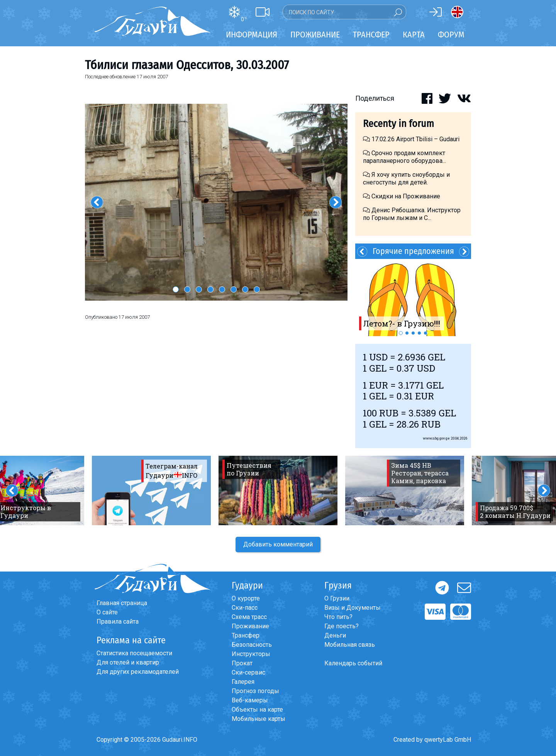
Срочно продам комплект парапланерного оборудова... (404, 157)
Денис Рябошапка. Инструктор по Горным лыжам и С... (412, 214)
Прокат (242, 663)
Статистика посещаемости (134, 653)
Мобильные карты (259, 719)
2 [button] (187, 289)
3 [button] (199, 289)
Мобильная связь (350, 645)
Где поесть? (342, 626)
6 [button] (234, 289)
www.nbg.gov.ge (436, 438)
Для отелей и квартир (128, 662)
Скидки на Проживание (402, 196)
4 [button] (210, 289)
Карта (414, 35)
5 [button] (222, 289)
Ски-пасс (245, 608)
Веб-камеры (250, 700)
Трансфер (246, 635)
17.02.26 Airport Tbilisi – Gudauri (411, 139)
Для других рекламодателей (138, 672)
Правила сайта (118, 622)
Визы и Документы (353, 608)
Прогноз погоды (255, 691)
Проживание (250, 626)
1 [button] (176, 289)
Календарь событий (353, 663)
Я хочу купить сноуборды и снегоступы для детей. (406, 178)
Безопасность (252, 645)
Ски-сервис (248, 672)
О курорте (246, 598)
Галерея (243, 682)
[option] (216, 202)
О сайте (107, 612)
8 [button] (257, 289)
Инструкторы (251, 654)
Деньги (335, 635)
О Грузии (337, 598)
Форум (451, 35)
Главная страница (122, 603)
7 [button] (245, 289)
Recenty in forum (398, 124)
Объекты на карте (257, 709)
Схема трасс (249, 617)
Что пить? (338, 617)
